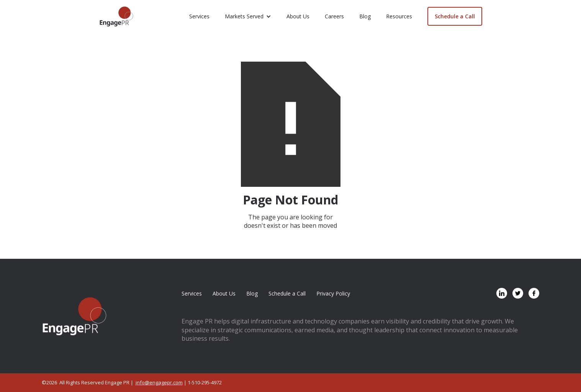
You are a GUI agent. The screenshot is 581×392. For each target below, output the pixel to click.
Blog (365, 16)
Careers (334, 16)
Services (199, 16)
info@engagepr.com (159, 382)
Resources (399, 16)
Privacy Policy (333, 293)
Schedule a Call (455, 16)
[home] (116, 16)
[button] (248, 16)
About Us (298, 16)
